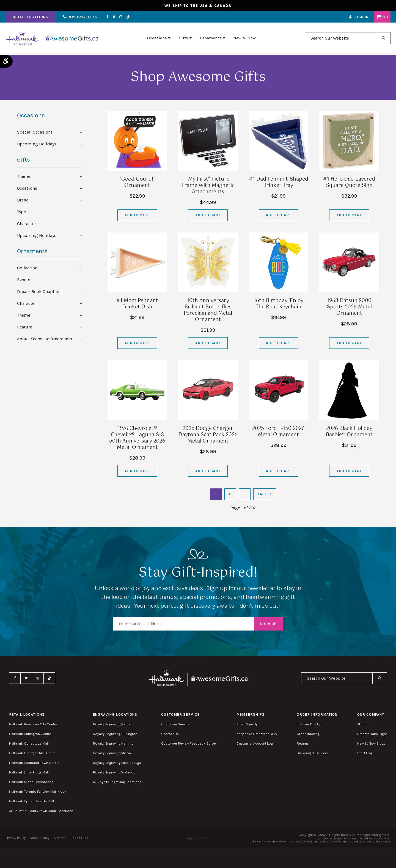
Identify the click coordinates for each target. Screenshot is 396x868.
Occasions (157, 39)
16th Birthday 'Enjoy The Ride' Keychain (278, 304)
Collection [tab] (27, 268)
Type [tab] (21, 212)
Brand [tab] (23, 200)
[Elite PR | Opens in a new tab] (198, 838)
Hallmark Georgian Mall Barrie (32, 753)
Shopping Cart (379, 17)
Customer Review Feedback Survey (189, 743)
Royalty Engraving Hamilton (114, 743)
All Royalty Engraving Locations (117, 782)
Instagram (119, 17)
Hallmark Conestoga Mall (29, 743)
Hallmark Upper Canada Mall (31, 801)
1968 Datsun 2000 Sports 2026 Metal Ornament (349, 307)
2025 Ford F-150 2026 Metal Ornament (278, 432)
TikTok (126, 17)
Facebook (106, 17)
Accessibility (40, 838)
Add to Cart (137, 215)
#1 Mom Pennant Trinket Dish (137, 304)
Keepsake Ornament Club (257, 734)
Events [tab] (24, 280)
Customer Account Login (256, 743)
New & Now (244, 39)
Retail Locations (30, 17)
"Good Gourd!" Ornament (137, 182)
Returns (303, 743)
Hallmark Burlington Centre (30, 734)
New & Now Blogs (371, 743)
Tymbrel (385, 835)
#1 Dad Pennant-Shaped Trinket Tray (279, 182)
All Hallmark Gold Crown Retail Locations (41, 811)
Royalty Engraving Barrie (112, 724)
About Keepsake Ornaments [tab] (45, 339)
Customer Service (175, 724)
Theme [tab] (24, 176)
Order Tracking (308, 734)
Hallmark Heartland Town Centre (34, 763)
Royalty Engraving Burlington (115, 734)
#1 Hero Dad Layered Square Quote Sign (349, 182)
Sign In (361, 17)
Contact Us (170, 734)
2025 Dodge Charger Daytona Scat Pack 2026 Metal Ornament (208, 435)
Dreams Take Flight (372, 734)
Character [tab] (27, 224)
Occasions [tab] (27, 188)
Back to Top (79, 838)
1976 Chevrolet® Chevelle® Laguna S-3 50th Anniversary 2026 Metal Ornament (137, 438)
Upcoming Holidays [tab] (37, 144)
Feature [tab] (25, 327)
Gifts (183, 39)
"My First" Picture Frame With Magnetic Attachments (208, 186)
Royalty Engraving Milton (112, 753)
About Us (364, 724)
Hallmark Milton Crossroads (31, 782)
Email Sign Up (247, 724)
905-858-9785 (79, 17)
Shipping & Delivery (312, 753)
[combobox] (340, 39)
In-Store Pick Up (309, 724)
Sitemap (60, 838)
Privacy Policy (16, 838)
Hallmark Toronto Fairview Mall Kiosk (38, 791)
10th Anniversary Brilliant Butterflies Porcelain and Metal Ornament (208, 310)
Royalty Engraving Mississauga (117, 763)
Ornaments (211, 39)
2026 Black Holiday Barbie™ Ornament (349, 432)
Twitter (112, 17)
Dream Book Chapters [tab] (39, 291)
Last (262, 494)
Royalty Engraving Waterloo (114, 772)
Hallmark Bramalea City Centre (33, 724)
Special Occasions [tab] (35, 132)
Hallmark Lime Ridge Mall (29, 772)
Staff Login (366, 753)
